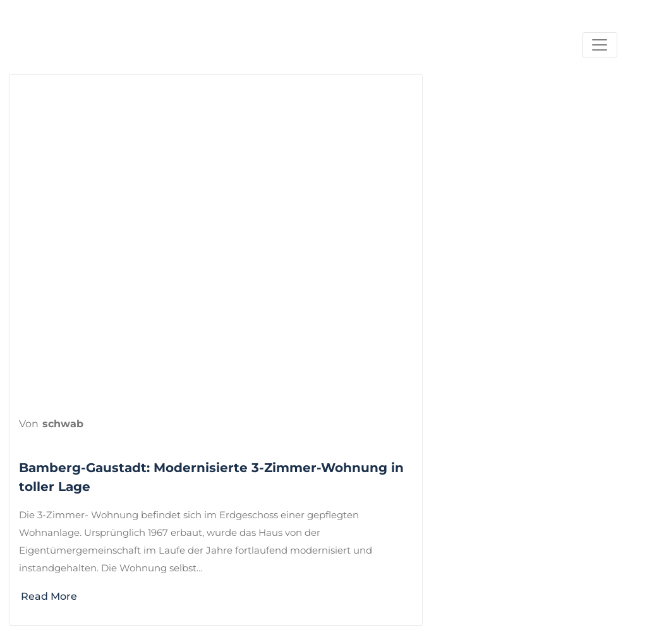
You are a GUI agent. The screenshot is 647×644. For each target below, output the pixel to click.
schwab (63, 424)
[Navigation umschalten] (600, 45)
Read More (56, 596)
